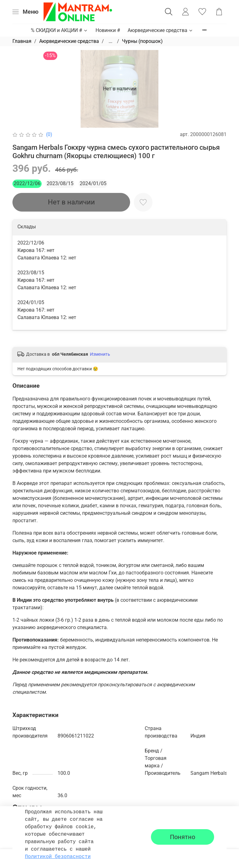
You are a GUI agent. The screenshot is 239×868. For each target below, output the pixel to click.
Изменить (100, 354)
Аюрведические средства (160, 30)
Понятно (183, 837)
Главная (22, 41)
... (110, 41)
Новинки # (108, 30)
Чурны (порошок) (142, 41)
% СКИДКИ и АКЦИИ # (59, 30)
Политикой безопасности (58, 857)
